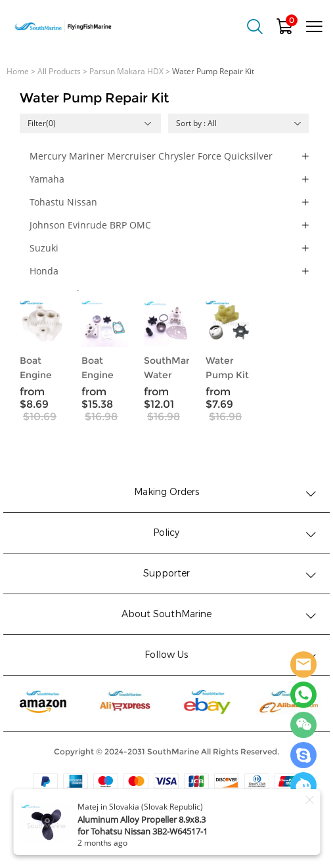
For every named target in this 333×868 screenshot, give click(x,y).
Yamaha (47, 179)
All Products (59, 71)
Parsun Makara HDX (126, 71)
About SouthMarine (166, 614)
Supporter (166, 574)
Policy (166, 533)
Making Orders (166, 492)
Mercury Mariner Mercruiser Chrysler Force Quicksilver (151, 156)
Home (18, 71)
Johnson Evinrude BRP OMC (90, 225)
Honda (44, 271)
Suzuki (44, 248)
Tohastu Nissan (63, 202)
